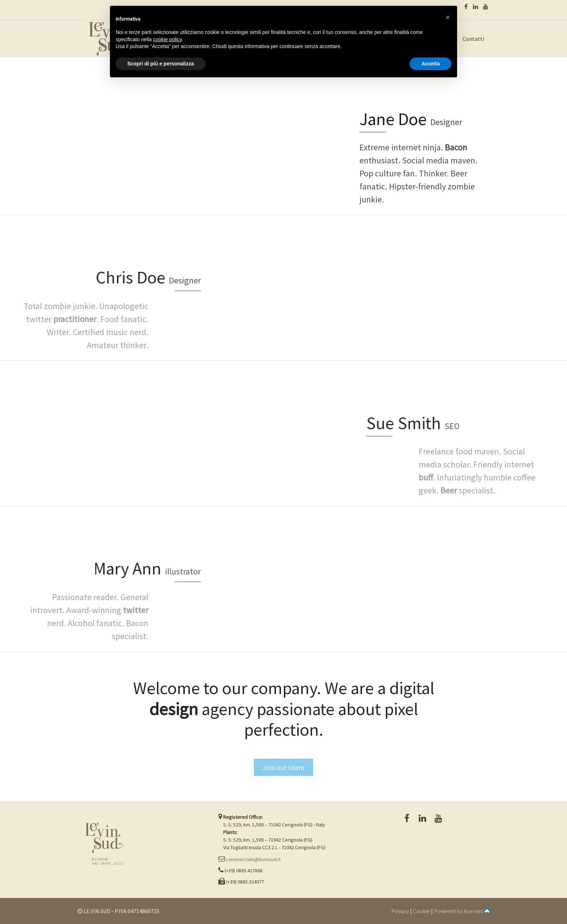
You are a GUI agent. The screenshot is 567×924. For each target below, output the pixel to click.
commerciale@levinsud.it (253, 859)
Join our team (283, 783)
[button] (448, 17)
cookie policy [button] (168, 39)
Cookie (421, 911)
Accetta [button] (430, 64)
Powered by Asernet (462, 911)
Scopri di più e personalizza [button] (161, 64)
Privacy (400, 911)
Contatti (473, 39)
